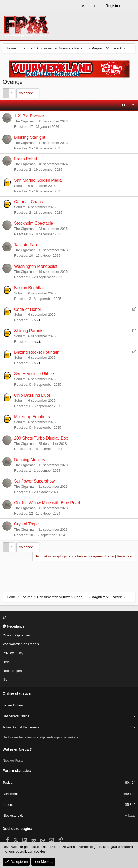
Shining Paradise (30, 331)
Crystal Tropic (27, 524)
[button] (68, 618)
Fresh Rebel (25, 159)
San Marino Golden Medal (38, 180)
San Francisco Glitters (35, 374)
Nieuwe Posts (13, 760)
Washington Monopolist (36, 266)
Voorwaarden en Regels (21, 644)
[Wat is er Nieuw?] (132, 6)
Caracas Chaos (28, 202)
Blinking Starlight (30, 137)
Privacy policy (13, 653)
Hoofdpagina (12, 671)
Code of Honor (28, 309)
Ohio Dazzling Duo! (32, 395)
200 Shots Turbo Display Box (41, 438)
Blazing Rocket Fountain (37, 352)
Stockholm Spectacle (34, 223)
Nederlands (13, 626)
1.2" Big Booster (29, 116)
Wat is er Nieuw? (17, 749)
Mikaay (130, 816)
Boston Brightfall (29, 288)
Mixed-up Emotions (32, 417)
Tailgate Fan (25, 245)
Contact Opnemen (16, 635)
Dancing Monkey (30, 460)
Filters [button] (127, 105)
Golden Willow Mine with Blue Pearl (47, 503)
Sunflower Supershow (34, 481)
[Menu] (7, 6)
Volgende (26, 93)
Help (6, 662)
